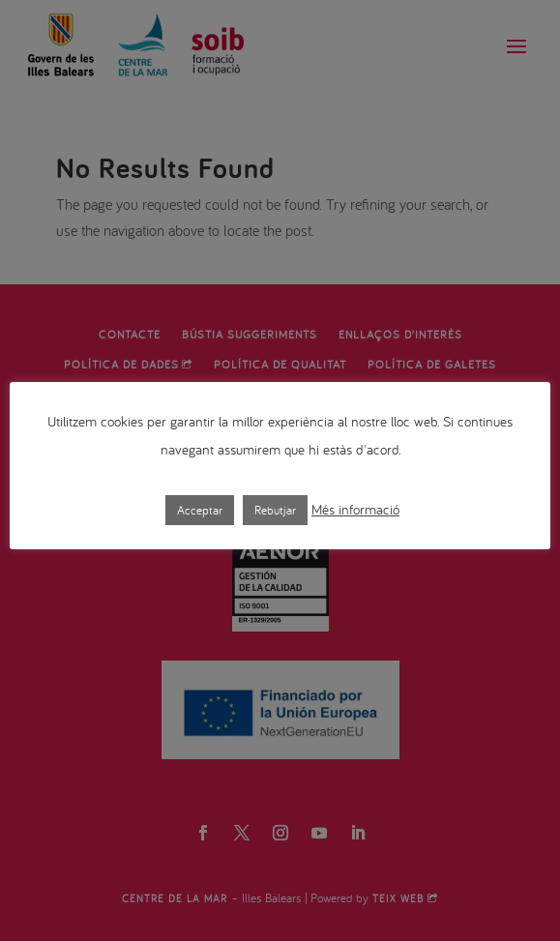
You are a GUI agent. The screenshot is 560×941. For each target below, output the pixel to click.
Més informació (355, 509)
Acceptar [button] (200, 510)
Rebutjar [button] (275, 510)
